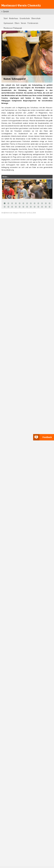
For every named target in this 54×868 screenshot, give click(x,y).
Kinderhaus (14, 18)
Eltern (17, 23)
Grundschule (25, 18)
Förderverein (33, 23)
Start (6, 18)
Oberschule (36, 18)
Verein (23, 23)
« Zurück (5, 11)
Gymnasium (8, 23)
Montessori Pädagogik (13, 28)
